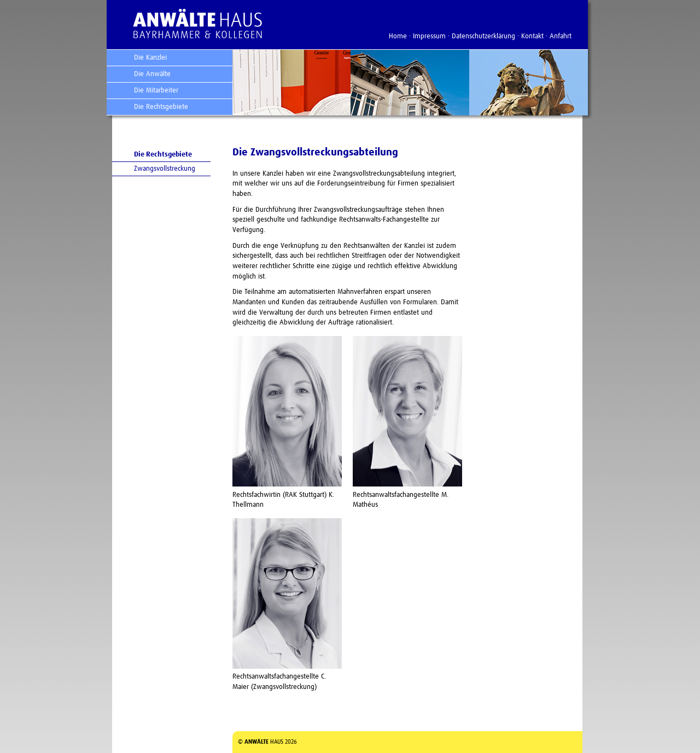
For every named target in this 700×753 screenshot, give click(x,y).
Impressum (429, 36)
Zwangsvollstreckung (165, 169)
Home (398, 36)
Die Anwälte (152, 74)
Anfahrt (561, 36)
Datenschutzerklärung (483, 36)
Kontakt (532, 36)
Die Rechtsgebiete (161, 107)
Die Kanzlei (150, 58)
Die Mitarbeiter (156, 91)
